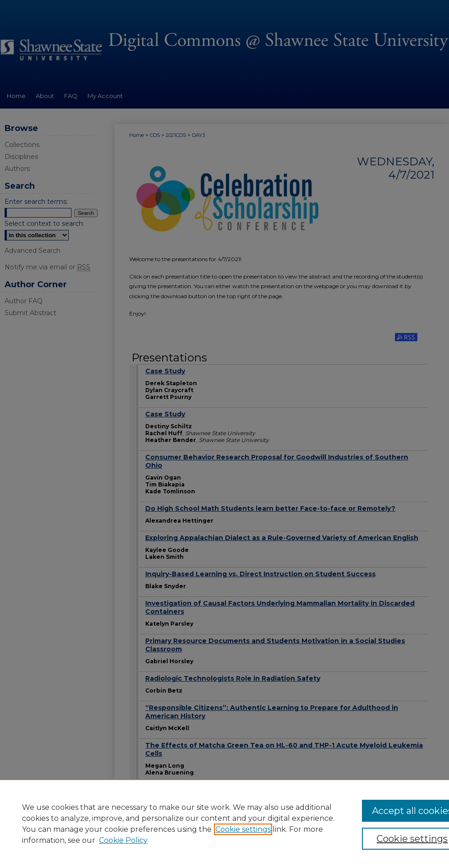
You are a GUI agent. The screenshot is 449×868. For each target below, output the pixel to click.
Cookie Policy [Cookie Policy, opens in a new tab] (123, 840)
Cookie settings (243, 829)
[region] (224, 824)
